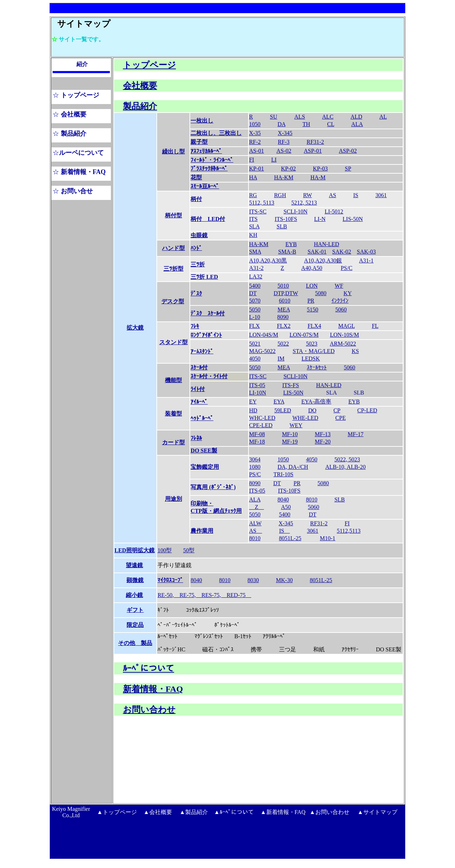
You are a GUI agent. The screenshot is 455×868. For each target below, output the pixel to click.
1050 (283, 459)
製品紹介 (140, 106)
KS (355, 351)
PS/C (346, 268)
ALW (255, 523)
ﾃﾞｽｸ (196, 294)
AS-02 (284, 151)
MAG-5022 (263, 351)
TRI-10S (283, 474)
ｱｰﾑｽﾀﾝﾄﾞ (202, 351)
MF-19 (290, 442)
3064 (255, 459)
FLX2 (284, 326)
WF (339, 286)
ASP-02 (348, 151)
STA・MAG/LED (314, 351)
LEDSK (311, 359)
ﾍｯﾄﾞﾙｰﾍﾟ (202, 418)
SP (348, 169)
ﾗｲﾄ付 (198, 389)
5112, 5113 (262, 203)
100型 (165, 550)
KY (347, 293)
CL (331, 124)
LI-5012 (334, 211)
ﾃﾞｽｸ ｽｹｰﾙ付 (208, 313)
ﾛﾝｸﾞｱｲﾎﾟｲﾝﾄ (206, 335)
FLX (255, 326)
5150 (312, 310)
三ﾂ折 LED (204, 277)
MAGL (346, 326)
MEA (284, 310)
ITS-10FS (286, 219)
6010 (285, 301)
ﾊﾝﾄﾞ (196, 248)
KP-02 (288, 169)
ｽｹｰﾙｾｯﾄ (317, 367)
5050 (255, 310)
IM (281, 359)
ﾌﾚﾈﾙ (196, 438)
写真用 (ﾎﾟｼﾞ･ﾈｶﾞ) (213, 487)
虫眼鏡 (199, 235)
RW (308, 195)
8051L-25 (290, 538)
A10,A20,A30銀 (323, 261)
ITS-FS (291, 385)
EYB (291, 244)
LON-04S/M (264, 335)
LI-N (320, 219)
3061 (381, 195)
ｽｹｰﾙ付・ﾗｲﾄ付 (209, 376)
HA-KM (284, 177)
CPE (340, 418)
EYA (279, 402)
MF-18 (257, 442)
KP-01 (257, 169)
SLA (254, 226)
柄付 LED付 (208, 219)
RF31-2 (315, 142)
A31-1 (366, 261)
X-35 (255, 133)
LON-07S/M (304, 335)
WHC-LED (262, 418)
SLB (282, 226)
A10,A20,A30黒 (268, 261)
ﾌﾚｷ (195, 326)
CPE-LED (261, 425)
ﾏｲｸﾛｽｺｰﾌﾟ (170, 580)
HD (253, 410)
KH (253, 235)
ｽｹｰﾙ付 (199, 367)
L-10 (255, 317)
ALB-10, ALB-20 (346, 467)
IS (356, 195)
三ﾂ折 (198, 264)
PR (311, 301)
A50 (286, 507)
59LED (283, 410)
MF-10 (290, 434)
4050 (255, 359)
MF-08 (257, 434)
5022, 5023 (347, 459)
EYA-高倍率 (316, 402)
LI (274, 160)
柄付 (196, 199)
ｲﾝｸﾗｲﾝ (340, 301)
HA (253, 177)
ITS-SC (258, 211)
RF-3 (284, 142)
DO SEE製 (204, 451)
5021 (255, 344)
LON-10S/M (344, 335)
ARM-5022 (343, 344)
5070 (255, 301)
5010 (283, 286)
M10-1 (328, 538)
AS (332, 195)
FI (252, 160)
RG (253, 195)
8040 (283, 500)
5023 (312, 344)
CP (337, 410)
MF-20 (323, 442)
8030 (253, 580)
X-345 (285, 133)
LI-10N (258, 393)
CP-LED (367, 410)
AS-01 (257, 151)
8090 (283, 317)
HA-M (318, 177)
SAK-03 (366, 252)
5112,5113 (349, 531)
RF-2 (255, 142)
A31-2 (256, 268)
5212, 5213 (304, 203)
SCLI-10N (296, 211)
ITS (253, 219)
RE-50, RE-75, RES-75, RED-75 (204, 595)
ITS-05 (257, 385)
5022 (283, 344)
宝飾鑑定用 (205, 467)
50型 (189, 550)
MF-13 (323, 434)
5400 (255, 286)
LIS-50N (353, 219)
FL (375, 326)
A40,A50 (312, 268)
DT (253, 293)
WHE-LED (305, 418)
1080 (255, 467)
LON (312, 286)
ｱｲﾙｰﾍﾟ (199, 402)
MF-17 (355, 434)
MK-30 (284, 580)
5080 (321, 293)
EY (253, 402)
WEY (296, 425)
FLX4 (314, 326)
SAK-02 (342, 252)
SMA (255, 252)
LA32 (256, 276)
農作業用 (202, 531)
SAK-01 (317, 252)
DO (312, 410)
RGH (280, 195)
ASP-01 (313, 151)
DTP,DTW (286, 293)
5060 (341, 310)
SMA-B (287, 252)
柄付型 (173, 215)
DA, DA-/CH (293, 467)
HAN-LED (326, 244)
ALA (357, 124)
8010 (312, 500)
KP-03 (320, 169)
